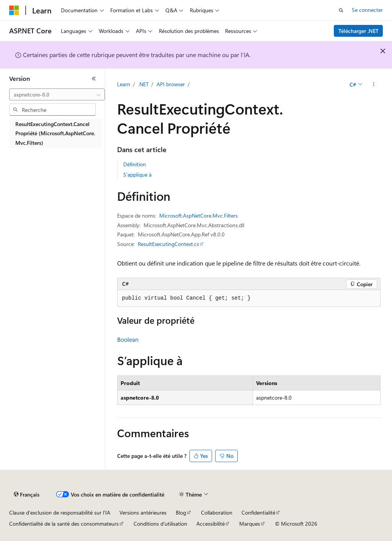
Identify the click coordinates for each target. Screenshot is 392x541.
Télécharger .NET (359, 31)
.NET (143, 84)
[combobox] (57, 95)
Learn (124, 84)
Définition (135, 164)
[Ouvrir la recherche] (341, 10)
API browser (171, 84)
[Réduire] (94, 79)
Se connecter (367, 10)
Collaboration (217, 512)
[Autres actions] (373, 85)
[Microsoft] (14, 10)
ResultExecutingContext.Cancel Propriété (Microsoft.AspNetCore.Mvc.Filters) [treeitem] (55, 133)
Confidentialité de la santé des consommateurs (64, 524)
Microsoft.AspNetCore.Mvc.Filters (198, 216)
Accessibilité (211, 524)
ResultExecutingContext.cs (168, 244)
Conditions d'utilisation (160, 524)
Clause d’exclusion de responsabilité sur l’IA (60, 512)
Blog (181, 512)
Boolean (128, 339)
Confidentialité (258, 512)
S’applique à (137, 175)
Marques (250, 524)
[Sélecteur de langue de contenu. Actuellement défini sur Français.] (27, 495)
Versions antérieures (143, 512)
